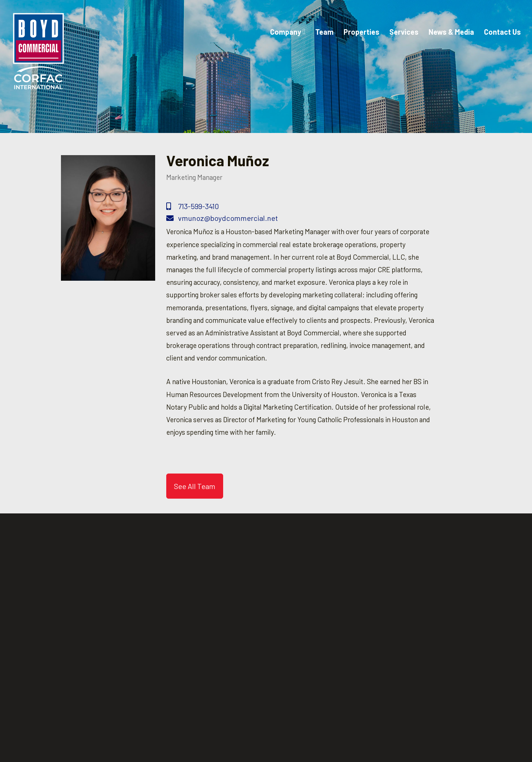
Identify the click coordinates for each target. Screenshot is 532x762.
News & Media (451, 32)
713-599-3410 (193, 206)
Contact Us (502, 32)
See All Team (195, 486)
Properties (362, 32)
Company (288, 32)
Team (324, 32)
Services (404, 32)
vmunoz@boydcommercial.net (222, 218)
